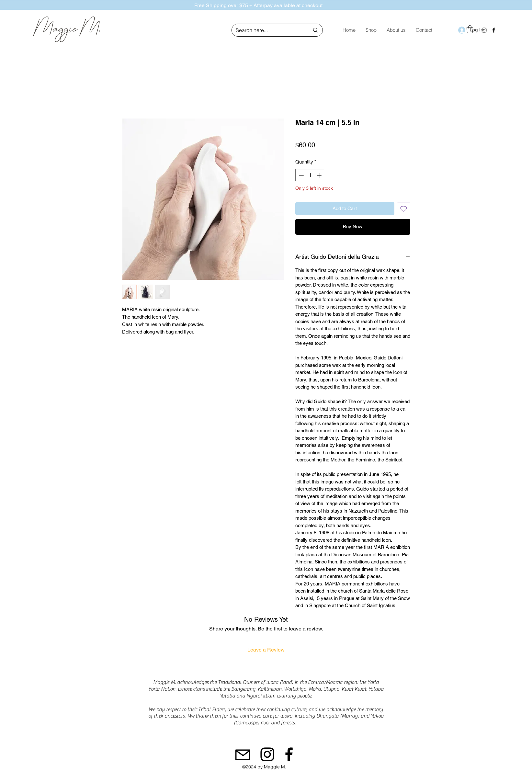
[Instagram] (267, 754)
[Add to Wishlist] (404, 209)
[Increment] (320, 175)
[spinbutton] (310, 175)
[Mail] (243, 755)
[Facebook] (494, 30)
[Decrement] (301, 175)
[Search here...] (268, 30)
